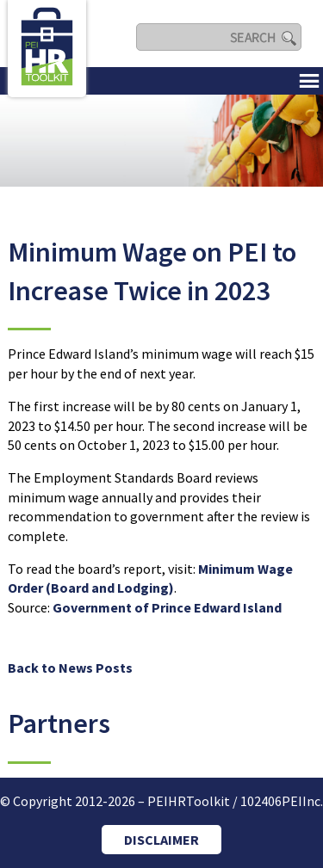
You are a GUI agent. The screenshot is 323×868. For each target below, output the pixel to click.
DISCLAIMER (161, 840)
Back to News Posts (70, 668)
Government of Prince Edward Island (167, 607)
